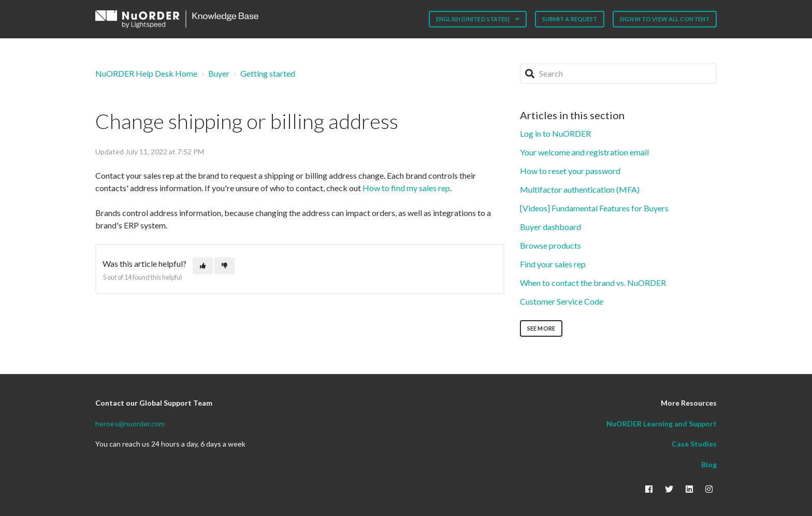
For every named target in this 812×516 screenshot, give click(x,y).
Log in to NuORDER (555, 133)
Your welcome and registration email (584, 152)
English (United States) (473, 19)
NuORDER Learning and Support (662, 424)
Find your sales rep (553, 264)
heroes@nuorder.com (130, 424)
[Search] (618, 74)
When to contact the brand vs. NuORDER (593, 283)
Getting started (268, 73)
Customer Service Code (562, 301)
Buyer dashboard (550, 227)
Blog (709, 464)
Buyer (219, 73)
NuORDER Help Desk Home (146, 73)
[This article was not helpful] (224, 266)
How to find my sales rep (406, 188)
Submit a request (570, 19)
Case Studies (694, 444)
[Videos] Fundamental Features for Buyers (594, 208)
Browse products (550, 245)
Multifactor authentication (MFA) (580, 189)
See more (541, 328)
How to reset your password (570, 171)
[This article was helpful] (203, 266)
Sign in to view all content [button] (665, 19)
